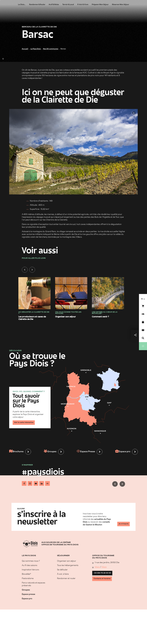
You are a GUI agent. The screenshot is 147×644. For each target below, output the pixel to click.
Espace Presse (86, 452)
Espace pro (122, 452)
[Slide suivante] (32, 270)
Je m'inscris (121, 523)
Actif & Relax (54, 5)
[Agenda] (143, 322)
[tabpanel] (73, 297)
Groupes (50, 452)
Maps (97, 566)
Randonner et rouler (66, 577)
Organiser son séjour (67, 560)
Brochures (17, 452)
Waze (104, 566)
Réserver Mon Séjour (120, 5)
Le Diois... (22, 5)
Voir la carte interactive (26, 422)
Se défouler (62, 569)
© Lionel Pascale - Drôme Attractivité (4, 58)
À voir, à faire (63, 573)
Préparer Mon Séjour (100, 5)
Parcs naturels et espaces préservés (33, 583)
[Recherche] (143, 338)
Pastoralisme (28, 577)
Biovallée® (26, 573)
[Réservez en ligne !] (143, 306)
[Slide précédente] (25, 270)
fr (142, 299)
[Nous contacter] (143, 330)
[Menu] (143, 346)
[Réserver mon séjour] (143, 314)
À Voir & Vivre (83, 5)
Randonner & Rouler (37, 5)
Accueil (25, 49)
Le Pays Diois (36, 49)
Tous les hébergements (68, 564)
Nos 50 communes (51, 49)
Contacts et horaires (105, 581)
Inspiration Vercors (30, 569)
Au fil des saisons (30, 564)
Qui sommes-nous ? (31, 560)
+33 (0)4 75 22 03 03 (104, 573)
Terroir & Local (68, 5)
